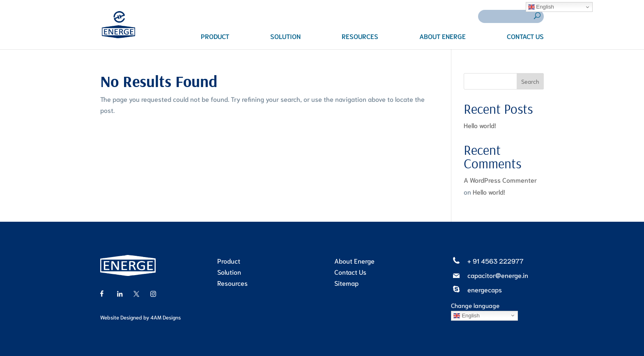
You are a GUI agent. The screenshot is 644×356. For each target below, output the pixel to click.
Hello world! (480, 125)
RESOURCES (360, 37)
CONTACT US (525, 37)
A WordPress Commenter (500, 180)
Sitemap (346, 283)
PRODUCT (215, 37)
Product (229, 261)
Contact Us (350, 272)
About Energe (354, 261)
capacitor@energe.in (498, 275)
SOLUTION (285, 37)
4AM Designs (166, 317)
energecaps (485, 289)
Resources (232, 283)
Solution (229, 272)
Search (530, 81)
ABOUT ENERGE (443, 37)
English (466, 315)
